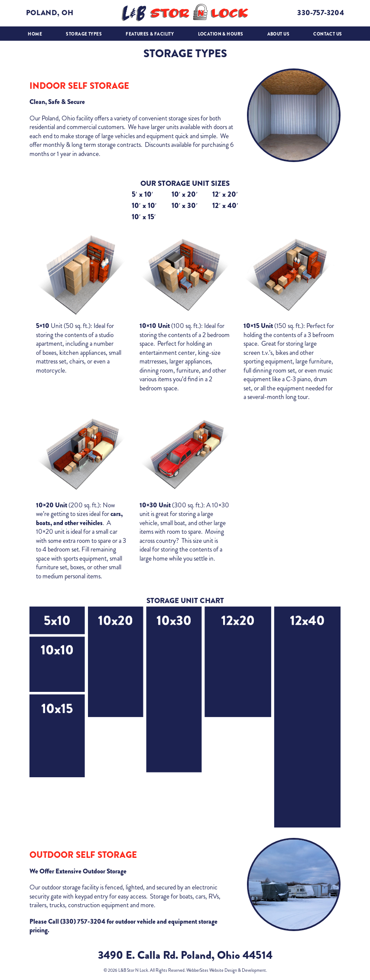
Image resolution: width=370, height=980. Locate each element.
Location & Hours (221, 34)
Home (35, 34)
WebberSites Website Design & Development (226, 970)
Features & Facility (150, 34)
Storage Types (84, 34)
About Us (278, 34)
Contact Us (328, 34)
